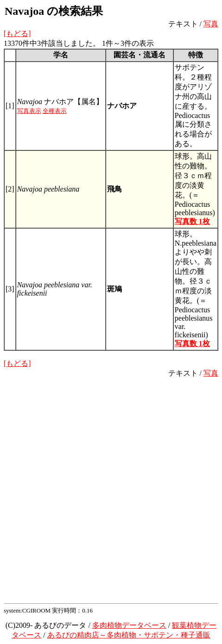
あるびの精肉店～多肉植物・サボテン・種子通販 (129, 635)
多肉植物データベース (129, 625)
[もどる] (17, 34)
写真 (211, 24)
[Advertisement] (111, 489)
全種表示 (55, 111)
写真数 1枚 (192, 221)
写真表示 (29, 111)
